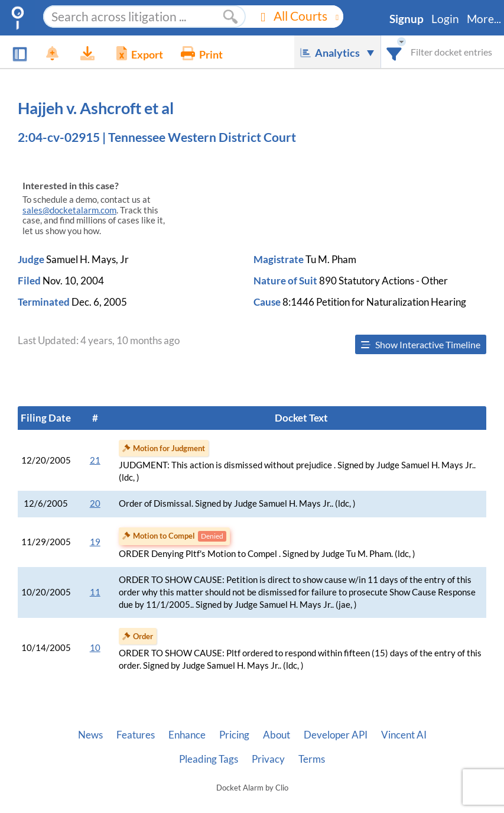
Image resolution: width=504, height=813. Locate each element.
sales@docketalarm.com (69, 210)
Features (136, 735)
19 (95, 542)
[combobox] (394, 52)
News (90, 735)
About (277, 735)
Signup (407, 19)
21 (95, 460)
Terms (312, 759)
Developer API (336, 735)
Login (445, 19)
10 (95, 648)
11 (95, 592)
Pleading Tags (209, 759)
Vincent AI (404, 735)
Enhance (187, 735)
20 (95, 503)
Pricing (234, 735)
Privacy (268, 759)
